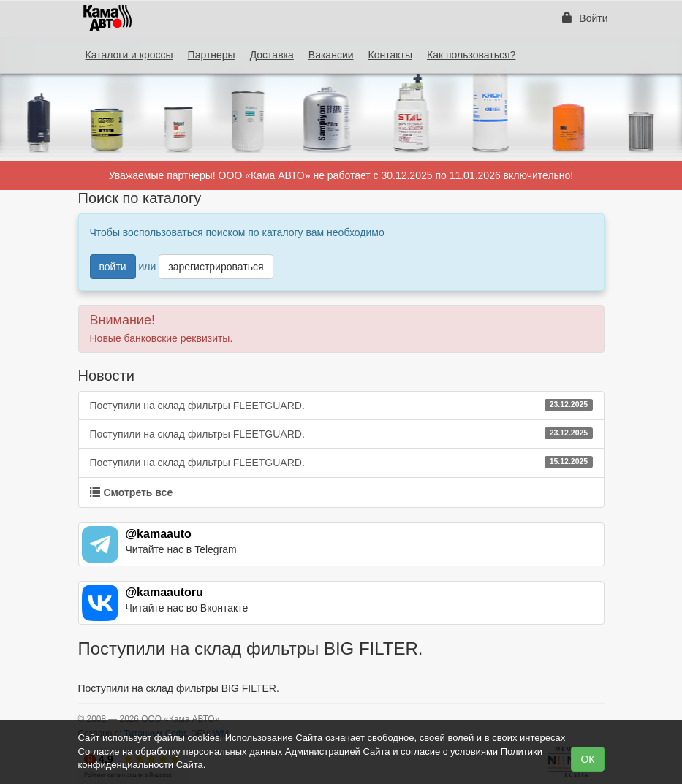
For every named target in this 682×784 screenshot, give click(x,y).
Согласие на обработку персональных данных (181, 751)
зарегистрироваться (216, 267)
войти (113, 267)
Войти (585, 18)
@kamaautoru (164, 592)
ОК (587, 759)
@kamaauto (159, 534)
